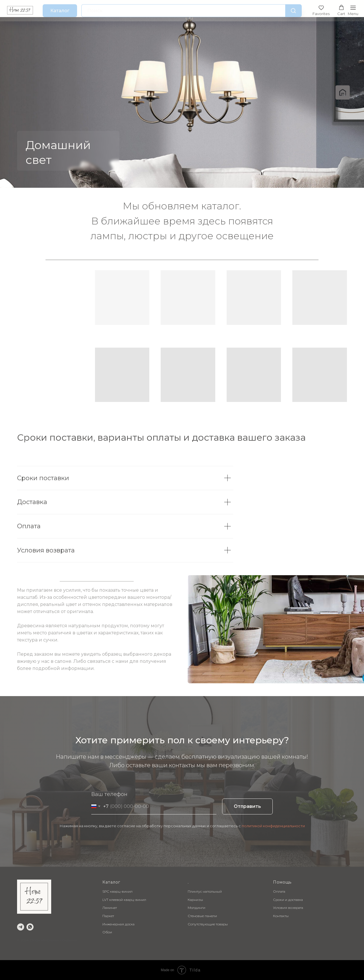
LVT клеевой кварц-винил (124, 900)
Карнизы (195, 900)
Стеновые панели (202, 916)
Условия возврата (288, 908)
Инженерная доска (118, 924)
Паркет (108, 916)
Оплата (279, 891)
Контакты (281, 916)
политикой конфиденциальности (273, 826)
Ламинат (110, 908)
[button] (321, 10)
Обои (107, 932)
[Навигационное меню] (353, 11)
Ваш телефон (109, 794)
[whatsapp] (30, 927)
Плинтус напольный (205, 891)
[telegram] (21, 927)
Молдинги (197, 908)
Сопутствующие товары (208, 924)
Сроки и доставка (288, 900)
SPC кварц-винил (117, 891)
